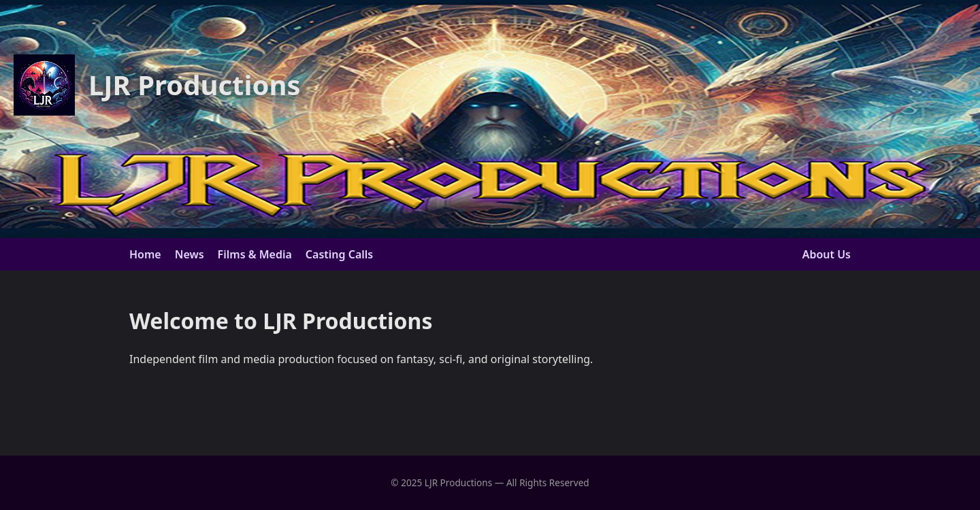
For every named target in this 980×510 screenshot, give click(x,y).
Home (145, 254)
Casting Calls (339, 254)
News (190, 254)
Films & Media (255, 254)
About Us (827, 254)
